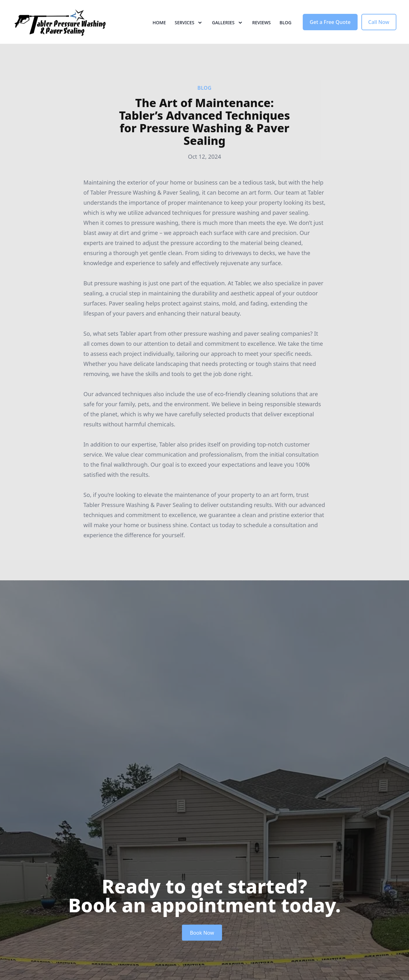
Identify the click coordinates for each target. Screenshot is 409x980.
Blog (286, 28)
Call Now (379, 28)
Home (159, 28)
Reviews (262, 28)
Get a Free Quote (330, 28)
